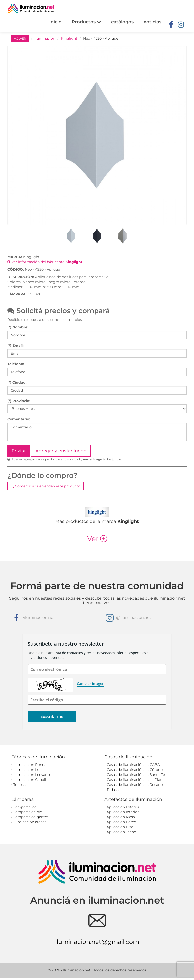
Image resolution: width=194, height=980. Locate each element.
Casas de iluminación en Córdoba (136, 770)
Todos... (20, 785)
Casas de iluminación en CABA (133, 765)
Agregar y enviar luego (61, 451)
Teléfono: (16, 364)
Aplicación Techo (121, 832)
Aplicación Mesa (121, 817)
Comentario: (19, 419)
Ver (97, 539)
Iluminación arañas (30, 822)
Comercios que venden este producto (46, 486)
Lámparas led (25, 807)
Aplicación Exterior (123, 807)
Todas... (113, 790)
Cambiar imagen (91, 683)
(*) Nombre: (18, 327)
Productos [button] (86, 22)
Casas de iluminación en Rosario (135, 785)
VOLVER (20, 38)
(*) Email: (16, 346)
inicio (56, 22)
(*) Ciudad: (17, 382)
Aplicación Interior (123, 812)
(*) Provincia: (19, 401)
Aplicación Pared (121, 822)
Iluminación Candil (30, 780)
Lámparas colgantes (31, 817)
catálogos (122, 22)
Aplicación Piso (120, 827)
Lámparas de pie (28, 812)
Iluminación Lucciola (31, 770)
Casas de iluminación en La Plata (135, 780)
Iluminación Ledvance (32, 775)
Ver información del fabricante (45, 262)
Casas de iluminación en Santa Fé (136, 775)
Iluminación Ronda (30, 765)
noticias (152, 22)
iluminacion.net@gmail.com (97, 942)
